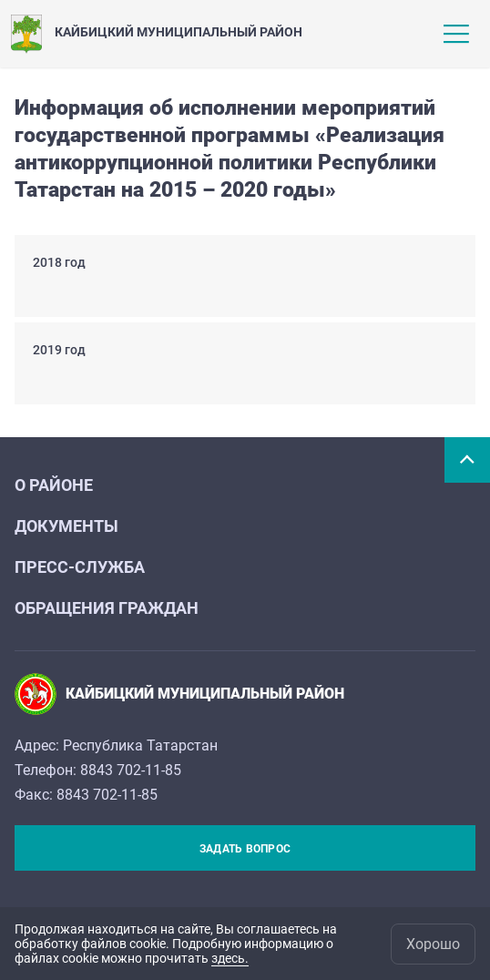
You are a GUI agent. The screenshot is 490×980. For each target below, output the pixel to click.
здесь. (230, 958)
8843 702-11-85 (131, 770)
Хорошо (433, 944)
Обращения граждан (107, 608)
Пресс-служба (80, 567)
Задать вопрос (245, 849)
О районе (54, 485)
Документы (66, 526)
